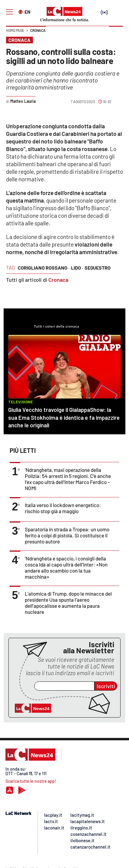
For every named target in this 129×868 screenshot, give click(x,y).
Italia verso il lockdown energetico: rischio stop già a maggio (63, 508)
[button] (116, 33)
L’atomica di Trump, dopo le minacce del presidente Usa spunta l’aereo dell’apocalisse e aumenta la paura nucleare (68, 603)
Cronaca (38, 30)
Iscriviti (106, 686)
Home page (15, 30)
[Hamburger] (10, 12)
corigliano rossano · (44, 268)
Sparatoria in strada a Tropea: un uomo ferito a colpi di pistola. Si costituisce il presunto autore (67, 535)
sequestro (98, 268)
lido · (77, 268)
